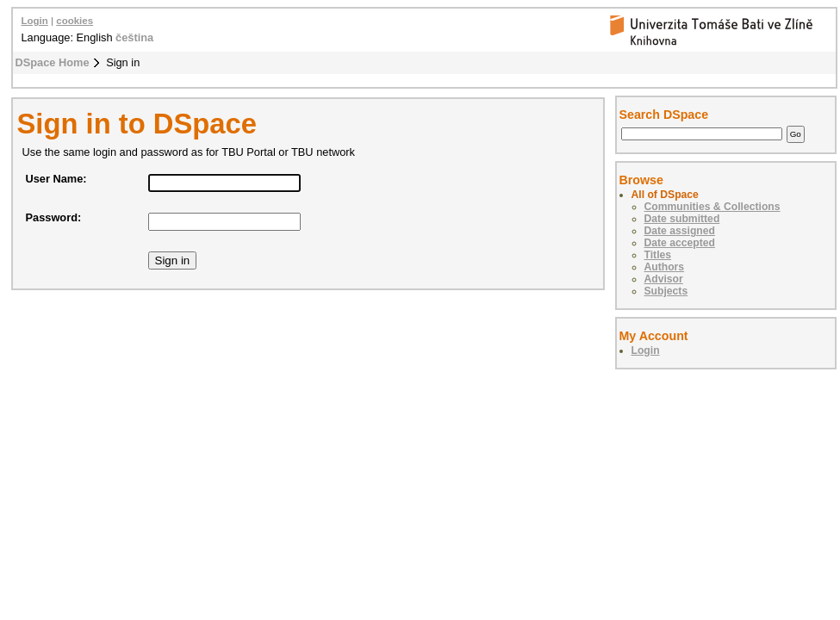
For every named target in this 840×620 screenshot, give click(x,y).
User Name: (56, 179)
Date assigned (680, 231)
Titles (658, 255)
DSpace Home (53, 62)
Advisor (664, 279)
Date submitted (682, 219)
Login (35, 21)
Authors (665, 267)
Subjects (666, 291)
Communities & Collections (712, 207)
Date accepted (680, 243)
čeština (134, 37)
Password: (54, 217)
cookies (75, 21)
